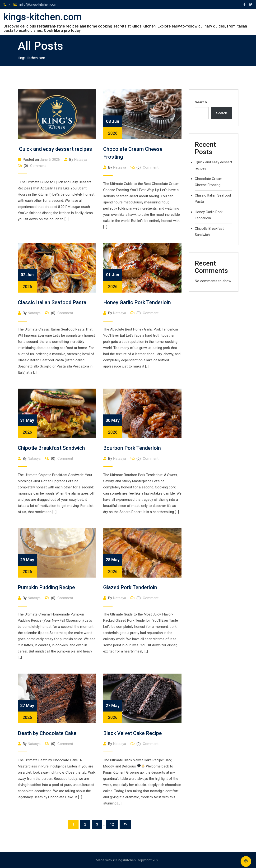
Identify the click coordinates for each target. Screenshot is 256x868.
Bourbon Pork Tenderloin (132, 448)
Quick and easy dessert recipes (55, 149)
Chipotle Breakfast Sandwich (51, 448)
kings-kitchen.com (43, 17)
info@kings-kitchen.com (38, 5)
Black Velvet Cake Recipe (133, 733)
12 (112, 824)
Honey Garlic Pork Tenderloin (137, 302)
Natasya (81, 160)
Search (201, 102)
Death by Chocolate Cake (47, 733)
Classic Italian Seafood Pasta (52, 302)
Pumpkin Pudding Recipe (46, 587)
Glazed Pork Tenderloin (130, 587)
